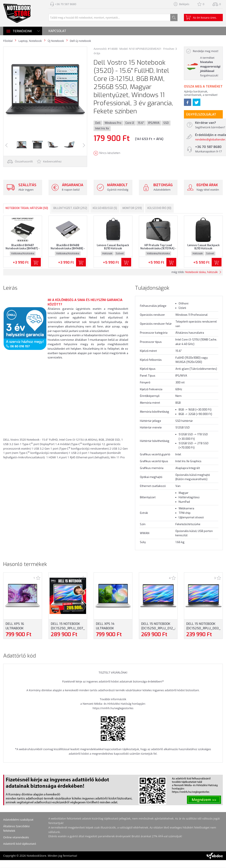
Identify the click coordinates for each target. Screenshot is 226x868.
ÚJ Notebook (56, 41)
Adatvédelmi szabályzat (18, 820)
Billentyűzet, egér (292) (70, 208)
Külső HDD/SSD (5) (105, 208)
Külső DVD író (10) (159, 208)
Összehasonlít (20, 161)
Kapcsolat (57, 31)
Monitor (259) (132, 208)
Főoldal (8, 41)
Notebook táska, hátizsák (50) (27, 208)
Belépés (184, 4)
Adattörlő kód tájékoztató (20, 844)
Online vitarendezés (16, 837)
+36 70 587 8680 (66, 4)
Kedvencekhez (49, 161)
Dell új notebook (80, 41)
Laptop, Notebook (30, 41)
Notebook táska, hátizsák (201, 272)
